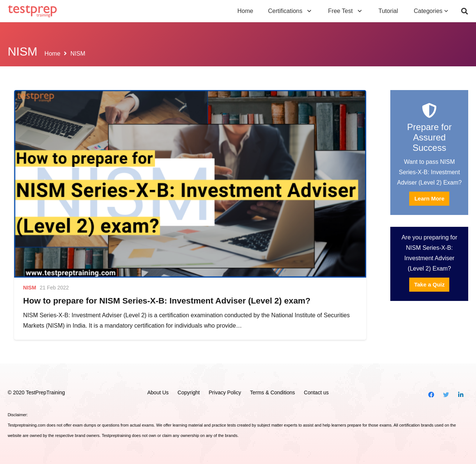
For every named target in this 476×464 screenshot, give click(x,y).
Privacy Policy (225, 392)
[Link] (32, 11)
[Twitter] (446, 395)
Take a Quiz (429, 284)
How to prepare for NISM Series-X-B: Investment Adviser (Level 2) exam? (167, 301)
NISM (29, 288)
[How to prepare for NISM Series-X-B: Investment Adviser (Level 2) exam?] (190, 184)
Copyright (189, 392)
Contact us (316, 392)
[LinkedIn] (461, 395)
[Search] (464, 11)
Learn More (429, 198)
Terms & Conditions (273, 392)
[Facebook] (431, 395)
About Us (158, 392)
